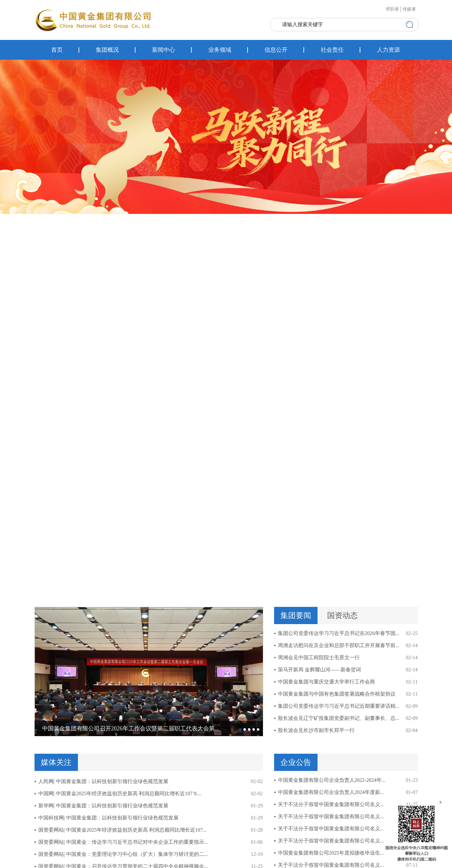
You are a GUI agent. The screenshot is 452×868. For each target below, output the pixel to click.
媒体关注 (56, 762)
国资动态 (342, 615)
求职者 (392, 9)
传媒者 (409, 9)
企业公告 (296, 762)
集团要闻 (296, 615)
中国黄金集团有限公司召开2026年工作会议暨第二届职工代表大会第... (131, 728)
